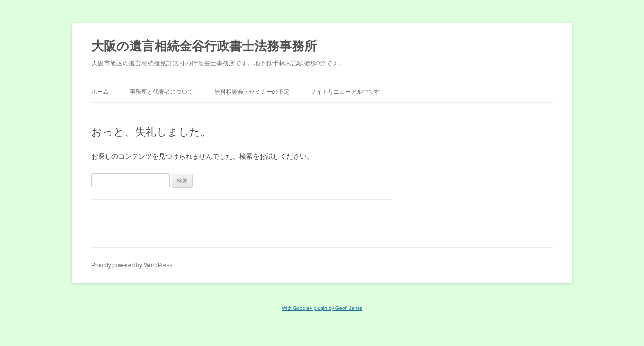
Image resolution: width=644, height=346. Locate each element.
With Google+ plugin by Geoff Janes (322, 308)
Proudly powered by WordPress (132, 265)
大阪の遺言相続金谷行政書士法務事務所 (204, 46)
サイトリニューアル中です (345, 92)
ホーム (100, 92)
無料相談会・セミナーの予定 (252, 92)
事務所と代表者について (161, 92)
